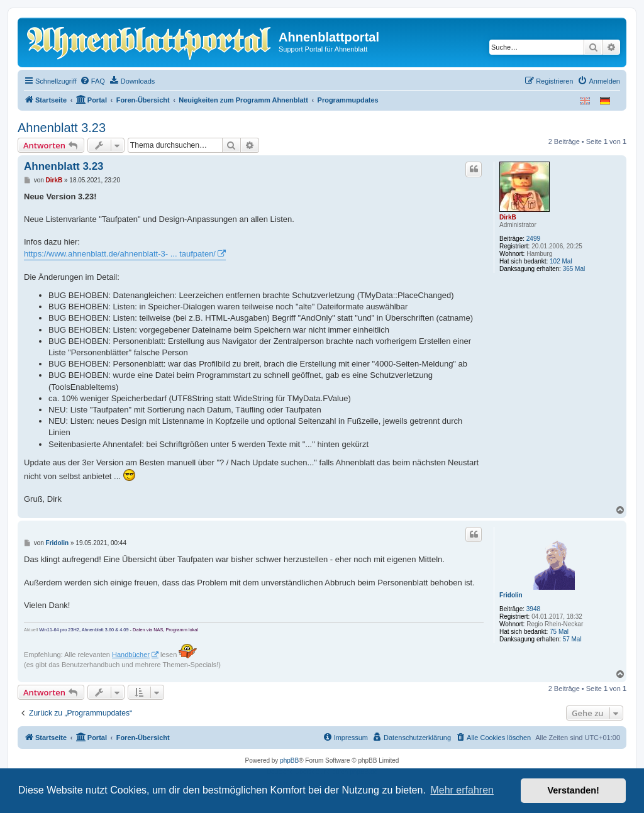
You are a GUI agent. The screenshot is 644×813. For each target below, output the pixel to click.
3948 (533, 609)
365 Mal (574, 269)
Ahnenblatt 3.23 (62, 128)
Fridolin (511, 595)
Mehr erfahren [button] (462, 790)
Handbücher (131, 655)
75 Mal (559, 632)
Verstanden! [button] (574, 790)
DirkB (508, 217)
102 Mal (561, 261)
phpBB (289, 760)
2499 (533, 239)
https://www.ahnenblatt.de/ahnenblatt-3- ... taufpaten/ (120, 254)
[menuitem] (92, 81)
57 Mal (572, 639)
